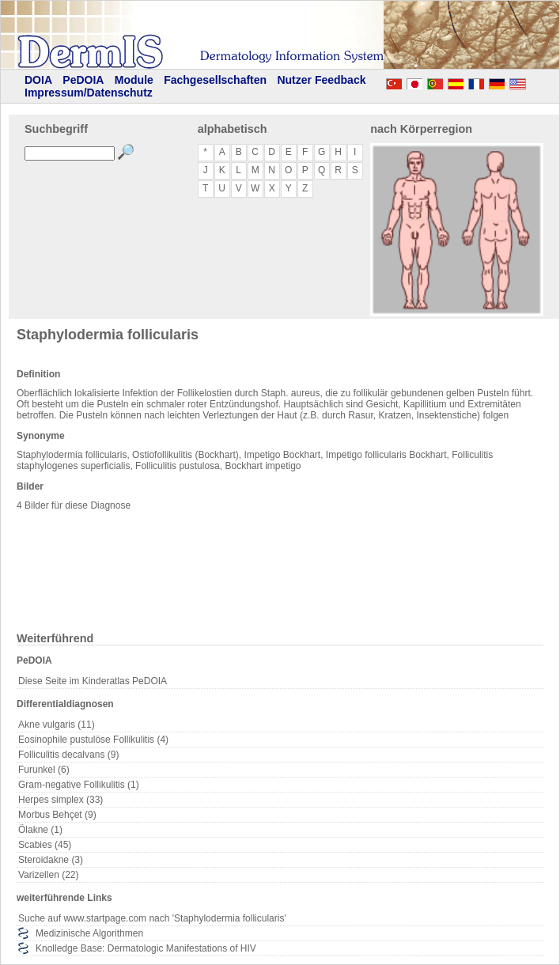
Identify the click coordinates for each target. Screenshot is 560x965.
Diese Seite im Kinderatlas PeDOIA (93, 681)
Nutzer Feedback (321, 80)
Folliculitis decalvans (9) (68, 755)
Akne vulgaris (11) (57, 725)
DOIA (38, 80)
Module (134, 80)
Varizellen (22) (48, 875)
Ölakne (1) (40, 830)
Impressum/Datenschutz (89, 93)
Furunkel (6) (44, 770)
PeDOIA (83, 80)
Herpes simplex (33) (61, 800)
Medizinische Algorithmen (89, 933)
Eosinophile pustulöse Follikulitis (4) (93, 740)
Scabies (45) (45, 845)
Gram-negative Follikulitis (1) (79, 785)
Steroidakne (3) (51, 860)
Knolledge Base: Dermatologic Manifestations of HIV (146, 948)
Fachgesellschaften (215, 80)
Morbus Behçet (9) (57, 815)
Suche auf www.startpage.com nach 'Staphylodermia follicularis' (152, 918)
